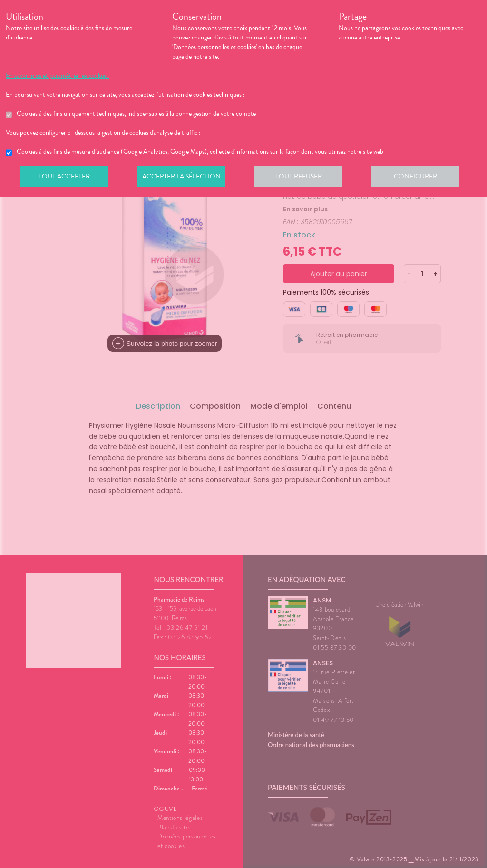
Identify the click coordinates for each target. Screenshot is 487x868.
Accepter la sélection (184, 178)
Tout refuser (303, 178)
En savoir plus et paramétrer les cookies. (57, 76)
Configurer (422, 178)
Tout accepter (65, 178)
